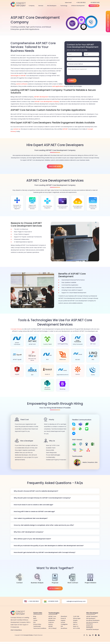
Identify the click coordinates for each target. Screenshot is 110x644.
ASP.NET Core (52, 622)
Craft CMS (76, 622)
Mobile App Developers (90, 633)
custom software (22, 84)
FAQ (34, 628)
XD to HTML (77, 634)
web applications (58, 86)
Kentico (51, 630)
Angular (63, 626)
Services (41, 6)
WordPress (64, 634)
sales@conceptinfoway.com (75, 607)
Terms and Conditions (40, 634)
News (35, 624)
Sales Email (68, 3)
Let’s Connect (55, 594)
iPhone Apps (77, 624)
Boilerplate (52, 626)
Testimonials (37, 632)
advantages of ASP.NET (18, 76)
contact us (17, 129)
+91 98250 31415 (95, 3)
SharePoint (64, 622)
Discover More (55, 166)
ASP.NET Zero (52, 624)
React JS (76, 632)
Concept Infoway (16, 330)
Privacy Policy (37, 630)
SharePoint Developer (93, 635)
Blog (35, 622)
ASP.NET (65, 129)
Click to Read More (16, 636)
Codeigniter (64, 630)
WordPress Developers (93, 626)
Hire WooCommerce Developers (92, 629)
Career (35, 626)
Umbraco (51, 628)
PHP (62, 632)
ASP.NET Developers (92, 622)
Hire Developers (52, 6)
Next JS (75, 630)
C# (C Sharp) (52, 634)
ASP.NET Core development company (47, 102)
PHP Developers (91, 624)
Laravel (63, 628)
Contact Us (94, 6)
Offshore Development (78, 6)
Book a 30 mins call (108, 23)
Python (75, 628)
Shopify (75, 626)
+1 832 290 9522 (81, 3)
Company (32, 6)
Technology (64, 6)
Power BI (63, 624)
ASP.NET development (41, 97)
